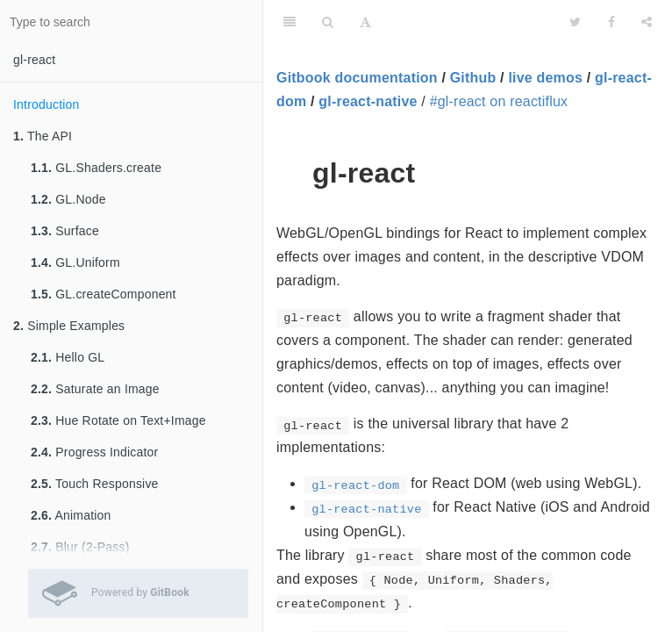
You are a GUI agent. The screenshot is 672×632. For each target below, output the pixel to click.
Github (473, 78)
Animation (71, 515)
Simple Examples (69, 326)
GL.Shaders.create (96, 168)
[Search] (328, 22)
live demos (545, 78)
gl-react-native (368, 101)
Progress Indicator (94, 452)
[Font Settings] (365, 22)
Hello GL (68, 357)
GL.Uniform (75, 262)
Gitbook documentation (357, 78)
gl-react (34, 60)
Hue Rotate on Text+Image (118, 420)
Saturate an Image (95, 389)
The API (43, 136)
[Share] (647, 22)
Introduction (46, 104)
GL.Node (68, 199)
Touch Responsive (95, 484)
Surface (65, 231)
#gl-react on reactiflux (499, 101)
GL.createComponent (104, 294)
